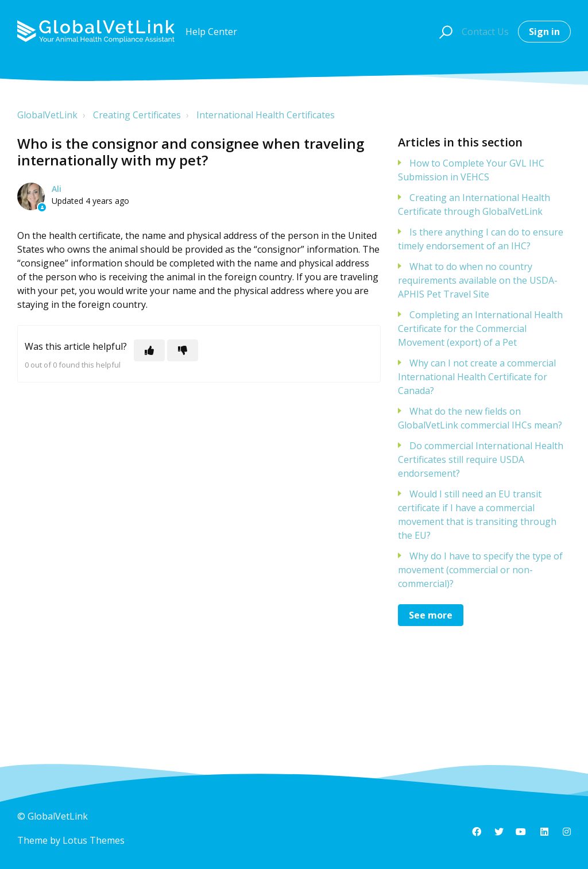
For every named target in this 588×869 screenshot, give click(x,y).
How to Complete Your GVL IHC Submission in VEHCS (471, 170)
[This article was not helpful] (183, 350)
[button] (444, 32)
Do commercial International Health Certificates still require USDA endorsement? (481, 459)
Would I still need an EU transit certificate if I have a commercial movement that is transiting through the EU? (477, 515)
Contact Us (485, 32)
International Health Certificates (266, 115)
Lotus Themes (94, 840)
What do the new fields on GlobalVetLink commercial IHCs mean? (480, 418)
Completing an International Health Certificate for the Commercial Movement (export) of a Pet (480, 329)
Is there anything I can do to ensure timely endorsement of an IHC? (481, 239)
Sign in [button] (544, 32)
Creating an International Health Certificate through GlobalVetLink (474, 204)
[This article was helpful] (149, 350)
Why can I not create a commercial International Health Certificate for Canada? (477, 377)
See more (431, 615)
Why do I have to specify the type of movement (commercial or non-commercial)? (480, 570)
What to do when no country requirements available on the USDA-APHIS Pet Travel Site (478, 280)
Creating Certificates (137, 115)
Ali (57, 189)
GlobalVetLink (47, 115)
